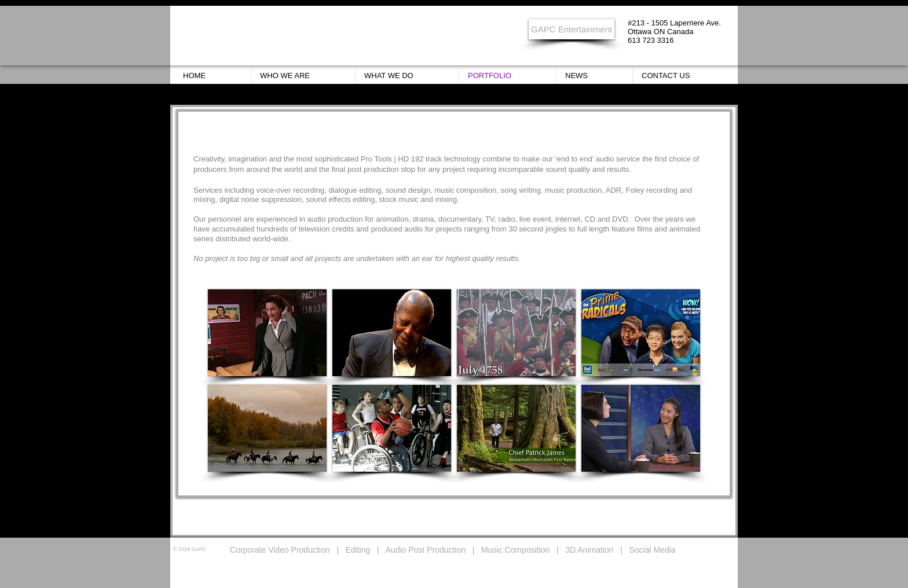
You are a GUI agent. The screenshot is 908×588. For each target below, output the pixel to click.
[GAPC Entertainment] (572, 29)
